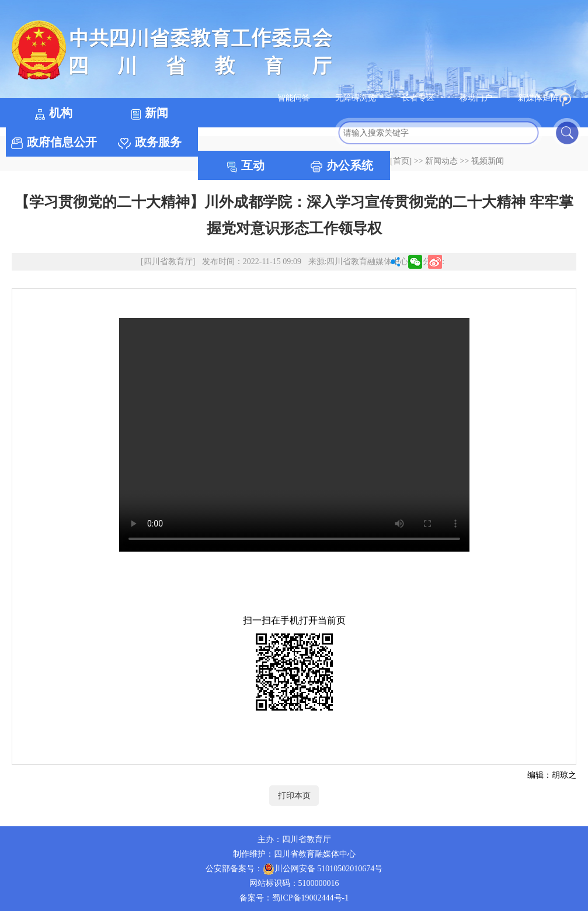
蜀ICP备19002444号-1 (310, 898)
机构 (54, 113)
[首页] (401, 161)
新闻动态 (441, 161)
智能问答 (295, 98)
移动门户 (476, 98)
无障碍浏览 (356, 98)
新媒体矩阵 (541, 98)
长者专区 (419, 98)
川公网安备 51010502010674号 (323, 869)
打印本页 (294, 796)
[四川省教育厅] (168, 261)
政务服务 (150, 142)
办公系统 (342, 166)
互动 (246, 166)
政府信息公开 (54, 142)
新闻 (150, 113)
